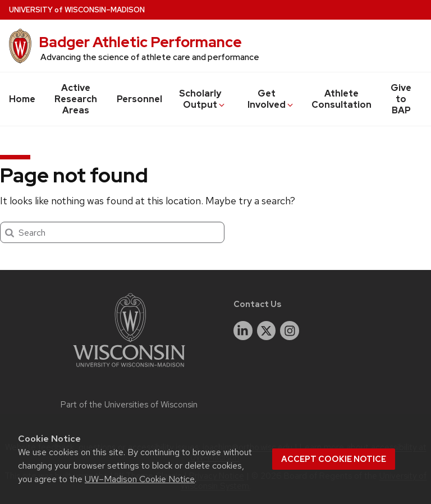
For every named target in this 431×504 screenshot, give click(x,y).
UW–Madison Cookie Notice (140, 479)
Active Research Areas (76, 99)
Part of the (129, 405)
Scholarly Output (203, 99)
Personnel (139, 99)
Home (22, 99)
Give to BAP (401, 99)
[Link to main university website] (129, 369)
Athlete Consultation (341, 99)
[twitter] (267, 331)
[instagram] (290, 331)
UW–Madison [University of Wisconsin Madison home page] (77, 10)
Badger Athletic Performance (140, 42)
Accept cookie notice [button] (334, 459)
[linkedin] (243, 331)
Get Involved (271, 99)
